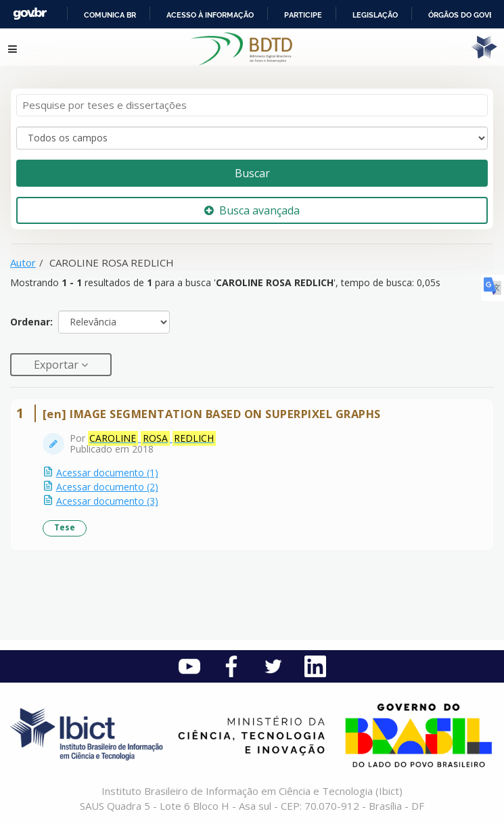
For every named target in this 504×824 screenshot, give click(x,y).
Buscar (252, 173)
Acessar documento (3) (107, 501)
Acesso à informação (210, 15)
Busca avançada (252, 210)
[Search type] (252, 138)
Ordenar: (31, 322)
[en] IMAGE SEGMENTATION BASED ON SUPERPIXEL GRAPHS (212, 414)
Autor (23, 262)
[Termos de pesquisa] (252, 105)
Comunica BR (110, 15)
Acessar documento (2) (107, 487)
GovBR (30, 14)
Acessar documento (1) (107, 473)
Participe (303, 15)
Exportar (58, 365)
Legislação (375, 15)
